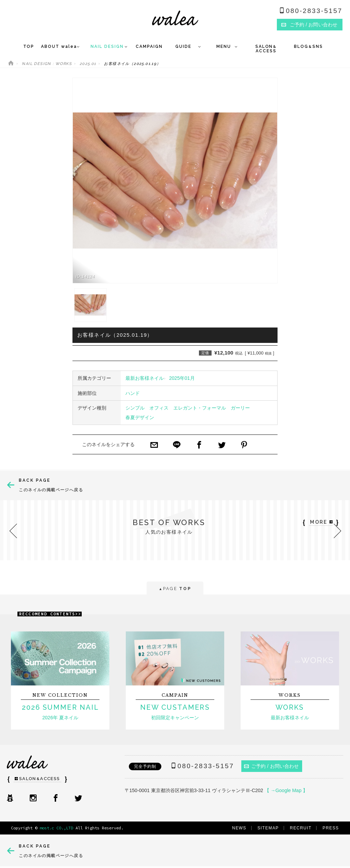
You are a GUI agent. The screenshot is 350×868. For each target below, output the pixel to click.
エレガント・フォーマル (200, 408)
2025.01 (88, 64)
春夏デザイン (140, 417)
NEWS (239, 828)
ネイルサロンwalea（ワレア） (175, 18)
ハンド (133, 393)
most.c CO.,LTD (56, 828)
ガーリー (240, 408)
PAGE (175, 589)
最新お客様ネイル (145, 378)
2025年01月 (182, 378)
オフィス (159, 408)
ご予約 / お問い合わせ (272, 766)
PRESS (331, 828)
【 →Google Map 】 (286, 790)
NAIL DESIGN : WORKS (47, 64)
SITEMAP (268, 828)
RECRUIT (301, 828)
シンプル (135, 408)
